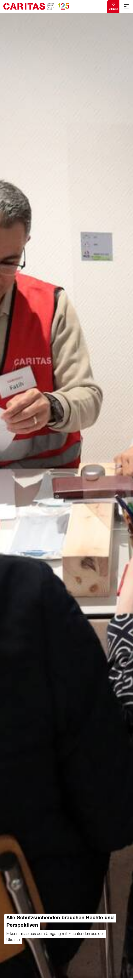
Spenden (113, 5)
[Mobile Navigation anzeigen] (126, 6)
